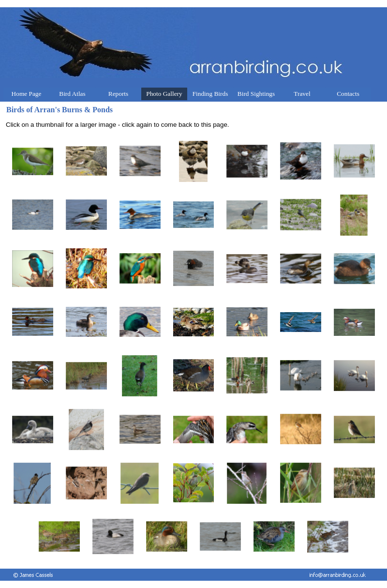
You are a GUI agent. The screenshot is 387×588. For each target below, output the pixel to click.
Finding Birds (210, 94)
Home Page (27, 94)
